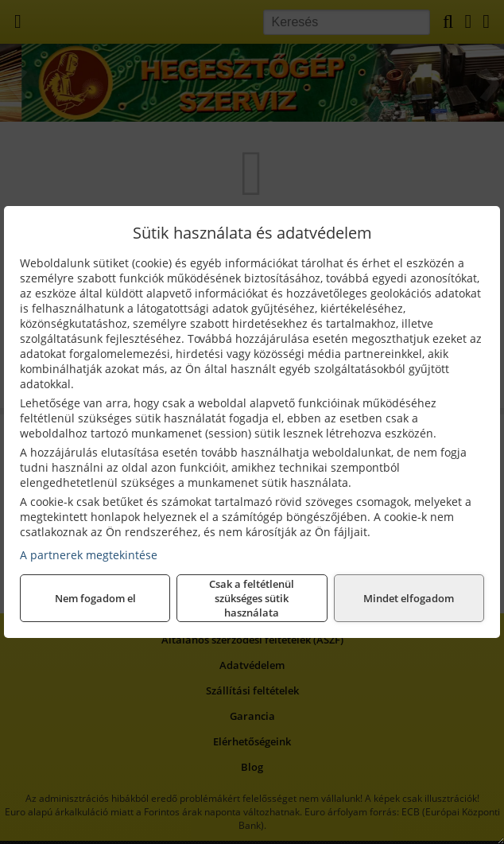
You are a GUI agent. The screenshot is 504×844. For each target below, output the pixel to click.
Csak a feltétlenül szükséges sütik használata (252, 598)
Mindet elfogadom (409, 598)
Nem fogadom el (95, 598)
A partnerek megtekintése (89, 555)
